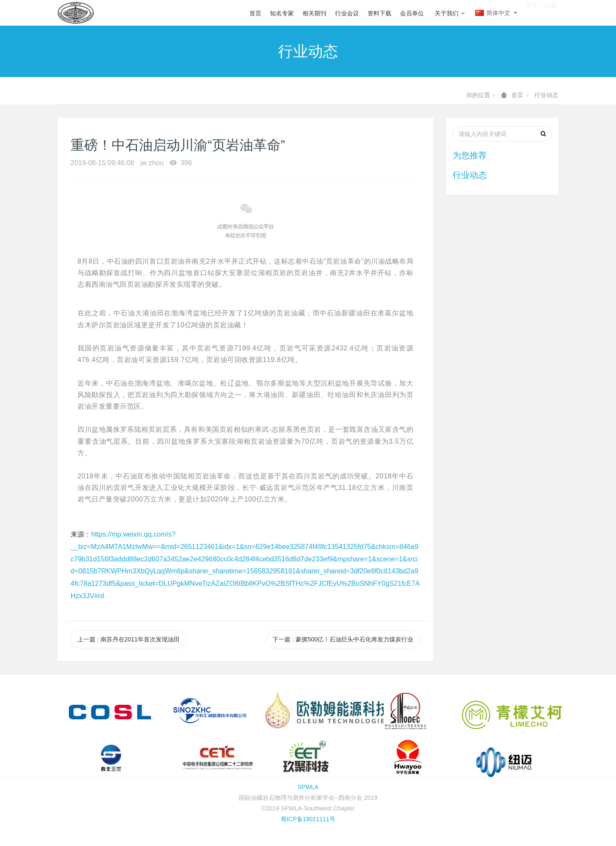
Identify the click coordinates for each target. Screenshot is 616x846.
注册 (550, 12)
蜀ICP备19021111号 (308, 819)
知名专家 (282, 13)
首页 (255, 13)
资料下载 (379, 13)
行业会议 (347, 13)
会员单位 (412, 13)
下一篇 (343, 639)
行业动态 (546, 95)
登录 (532, 12)
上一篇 (129, 639)
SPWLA (308, 787)
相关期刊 (314, 13)
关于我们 (450, 13)
